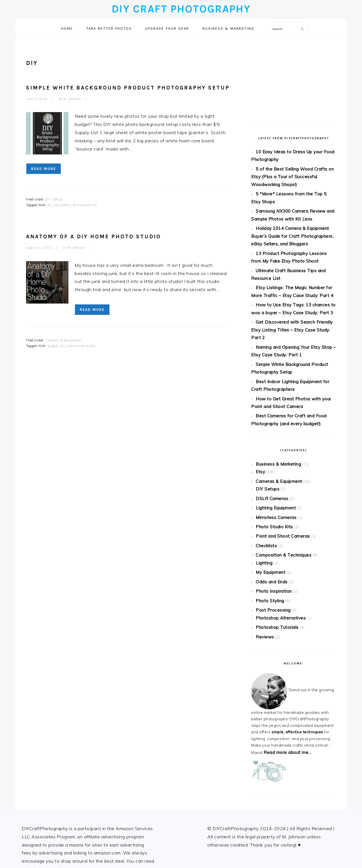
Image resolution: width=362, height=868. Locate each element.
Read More (44, 169)
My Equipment (269, 509)
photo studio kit (85, 205)
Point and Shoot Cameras (280, 478)
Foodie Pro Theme (229, 858)
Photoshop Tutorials (274, 556)
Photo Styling (268, 533)
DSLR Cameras (270, 445)
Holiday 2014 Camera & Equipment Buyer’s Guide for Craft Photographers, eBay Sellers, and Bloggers (293, 223)
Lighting (263, 501)
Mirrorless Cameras (274, 461)
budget (53, 346)
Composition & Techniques (280, 494)
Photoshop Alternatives (277, 548)
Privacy (30, 815)
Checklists (265, 486)
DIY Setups (54, 199)
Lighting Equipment (273, 453)
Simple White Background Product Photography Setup (128, 88)
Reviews (264, 564)
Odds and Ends (270, 517)
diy (50, 205)
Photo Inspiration (272, 525)
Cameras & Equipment (63, 340)
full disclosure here (50, 795)
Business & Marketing (276, 415)
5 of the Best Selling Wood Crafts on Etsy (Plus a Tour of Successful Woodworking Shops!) (291, 172)
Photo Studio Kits (271, 469)
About (29, 807)
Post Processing (271, 542)
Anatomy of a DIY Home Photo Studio (93, 236)
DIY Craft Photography (181, 9)
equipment (63, 205)
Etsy (259, 422)
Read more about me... (285, 679)
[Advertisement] (294, 78)
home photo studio (81, 346)
